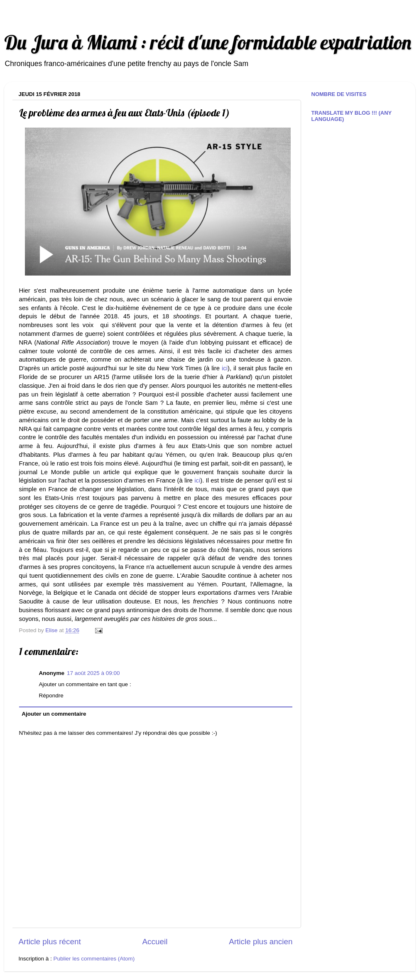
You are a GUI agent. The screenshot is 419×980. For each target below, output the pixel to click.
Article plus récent (50, 942)
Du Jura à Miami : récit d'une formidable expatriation (208, 42)
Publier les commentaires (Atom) (94, 959)
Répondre (51, 696)
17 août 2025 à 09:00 (93, 673)
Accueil (155, 942)
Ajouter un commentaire (54, 714)
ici (225, 368)
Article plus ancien (261, 942)
